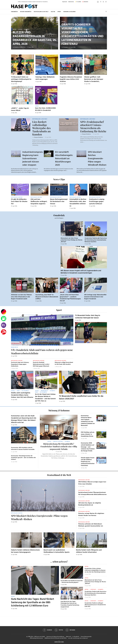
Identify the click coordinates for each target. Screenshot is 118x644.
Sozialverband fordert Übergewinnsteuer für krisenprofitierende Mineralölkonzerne (92, 494)
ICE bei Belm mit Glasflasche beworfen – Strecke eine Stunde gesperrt (72, 582)
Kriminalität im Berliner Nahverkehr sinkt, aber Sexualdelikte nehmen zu (78, 203)
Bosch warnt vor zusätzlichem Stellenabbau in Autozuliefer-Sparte (57, 551)
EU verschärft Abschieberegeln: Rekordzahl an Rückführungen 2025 (64, 159)
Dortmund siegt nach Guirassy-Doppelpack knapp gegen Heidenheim (20, 364)
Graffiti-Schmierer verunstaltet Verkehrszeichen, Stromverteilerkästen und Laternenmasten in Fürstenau (82, 34)
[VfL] (4, 325)
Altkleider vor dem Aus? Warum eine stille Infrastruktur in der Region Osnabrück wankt (21, 297)
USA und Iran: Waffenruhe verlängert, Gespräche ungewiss (39, 202)
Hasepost (65, 47)
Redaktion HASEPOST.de (20, 47)
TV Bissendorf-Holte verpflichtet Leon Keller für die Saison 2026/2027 (81, 397)
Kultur (53, 12)
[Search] (106, 12)
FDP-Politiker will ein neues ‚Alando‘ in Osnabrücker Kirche (88, 434)
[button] (15, 2)
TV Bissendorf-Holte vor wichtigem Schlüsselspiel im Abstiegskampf (21, 79)
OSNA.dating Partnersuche (36, 638)
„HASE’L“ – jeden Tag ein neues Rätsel (20, 109)
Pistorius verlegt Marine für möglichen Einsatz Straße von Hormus (91, 515)
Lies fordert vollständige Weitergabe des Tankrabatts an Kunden (41, 128)
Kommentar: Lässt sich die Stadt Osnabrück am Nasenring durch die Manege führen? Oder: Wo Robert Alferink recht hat (24, 419)
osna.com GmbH (41, 636)
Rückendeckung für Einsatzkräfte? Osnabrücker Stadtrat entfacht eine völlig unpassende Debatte (59, 446)
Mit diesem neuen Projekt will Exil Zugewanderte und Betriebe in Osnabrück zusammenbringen (81, 272)
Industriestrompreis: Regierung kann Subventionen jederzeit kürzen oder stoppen (33, 159)
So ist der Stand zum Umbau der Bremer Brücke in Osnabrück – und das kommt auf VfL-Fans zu (45, 398)
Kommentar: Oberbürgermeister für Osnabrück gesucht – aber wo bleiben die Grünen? (23, 458)
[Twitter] (103, 2)
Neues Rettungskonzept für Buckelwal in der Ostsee (59, 202)
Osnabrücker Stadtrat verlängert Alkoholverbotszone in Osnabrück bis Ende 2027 (95, 605)
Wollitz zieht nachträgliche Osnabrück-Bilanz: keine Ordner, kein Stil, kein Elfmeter (22, 395)
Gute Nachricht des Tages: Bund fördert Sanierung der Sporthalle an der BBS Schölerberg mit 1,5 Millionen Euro (33, 602)
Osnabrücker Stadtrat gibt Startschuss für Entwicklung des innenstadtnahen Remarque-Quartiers (96, 240)
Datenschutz (71, 2)
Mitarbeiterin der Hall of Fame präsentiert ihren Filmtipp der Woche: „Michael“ (72, 240)
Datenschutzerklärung (59, 636)
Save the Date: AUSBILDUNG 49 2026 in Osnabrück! (45, 109)
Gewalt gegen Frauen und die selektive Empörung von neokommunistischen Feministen (88, 462)
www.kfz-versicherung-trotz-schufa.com (78, 638)
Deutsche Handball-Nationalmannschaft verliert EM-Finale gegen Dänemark (41, 364)
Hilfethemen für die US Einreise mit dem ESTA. (56, 638)
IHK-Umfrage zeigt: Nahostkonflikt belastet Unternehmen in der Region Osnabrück (95, 297)
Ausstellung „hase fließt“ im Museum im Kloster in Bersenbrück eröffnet (47, 297)
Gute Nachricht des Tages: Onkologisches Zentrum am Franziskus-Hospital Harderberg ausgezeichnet (70, 604)
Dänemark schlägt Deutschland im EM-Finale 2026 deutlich (64, 363)
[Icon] (20, 189)
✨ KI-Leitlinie (78, 2)
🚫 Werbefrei (85, 2)
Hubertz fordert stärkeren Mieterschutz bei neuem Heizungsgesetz (25, 551)
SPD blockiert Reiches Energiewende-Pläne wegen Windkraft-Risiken (97, 159)
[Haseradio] (4, 332)
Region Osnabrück (26, 12)
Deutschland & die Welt (41, 12)
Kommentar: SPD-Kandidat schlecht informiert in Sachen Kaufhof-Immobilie (23, 449)
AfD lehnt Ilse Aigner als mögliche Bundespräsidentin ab (90, 504)
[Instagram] (106, 2)
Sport (59, 12)
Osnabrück (14, 12)
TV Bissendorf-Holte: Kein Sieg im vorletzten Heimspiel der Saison (88, 317)
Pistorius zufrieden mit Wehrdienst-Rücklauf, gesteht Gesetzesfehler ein (91, 525)
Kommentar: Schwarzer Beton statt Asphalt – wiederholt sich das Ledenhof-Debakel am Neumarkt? (88, 421)
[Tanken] (4, 319)
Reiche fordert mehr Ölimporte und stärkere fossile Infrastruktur (89, 551)
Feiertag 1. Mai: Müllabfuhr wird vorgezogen (45, 78)
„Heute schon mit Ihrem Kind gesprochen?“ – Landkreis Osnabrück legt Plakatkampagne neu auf (70, 298)
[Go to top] (59, 642)
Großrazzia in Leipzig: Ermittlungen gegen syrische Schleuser (97, 202)
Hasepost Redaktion (39, 137)
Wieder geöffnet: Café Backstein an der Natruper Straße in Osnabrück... (94, 79)
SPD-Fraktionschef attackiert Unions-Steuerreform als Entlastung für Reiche (93, 126)
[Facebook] (101, 2)
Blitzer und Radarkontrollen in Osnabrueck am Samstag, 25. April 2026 (35, 38)
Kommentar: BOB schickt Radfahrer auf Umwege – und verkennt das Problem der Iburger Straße (88, 447)
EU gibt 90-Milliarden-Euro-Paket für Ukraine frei (19, 202)
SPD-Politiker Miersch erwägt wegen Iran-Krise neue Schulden (92, 483)
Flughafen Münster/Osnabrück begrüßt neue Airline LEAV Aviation (71, 79)
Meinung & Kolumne (69, 12)
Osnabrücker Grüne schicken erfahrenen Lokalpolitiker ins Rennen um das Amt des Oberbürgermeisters (95, 570)
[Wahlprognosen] (4, 312)
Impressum (65, 2)
